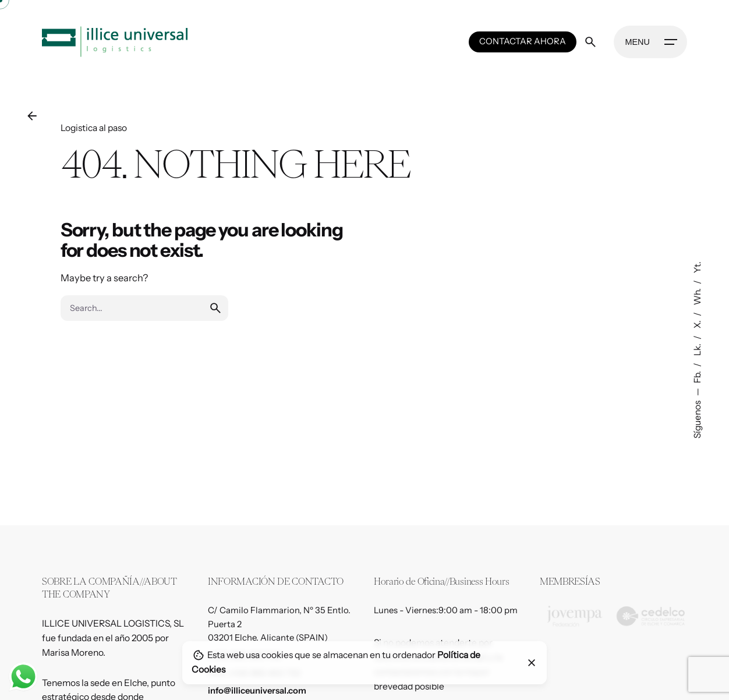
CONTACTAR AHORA (523, 41)
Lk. (697, 349)
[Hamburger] (650, 42)
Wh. (697, 296)
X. (697, 324)
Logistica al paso (94, 128)
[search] (215, 308)
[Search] (590, 42)
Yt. (697, 267)
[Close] (532, 663)
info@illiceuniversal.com (257, 691)
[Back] (32, 116)
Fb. (697, 376)
